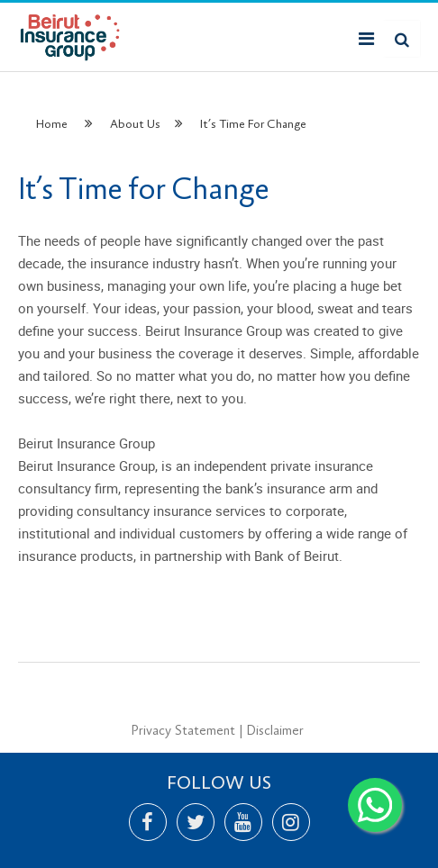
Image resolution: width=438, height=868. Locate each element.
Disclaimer (275, 731)
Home (52, 124)
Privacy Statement (183, 731)
